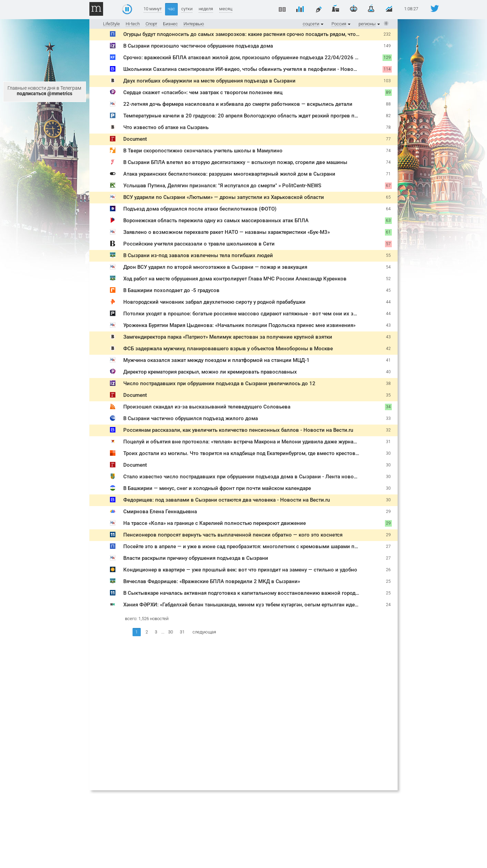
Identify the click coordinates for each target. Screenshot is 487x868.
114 (387, 69)
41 (388, 360)
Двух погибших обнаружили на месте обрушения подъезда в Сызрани (209, 81)
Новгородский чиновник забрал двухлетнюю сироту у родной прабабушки (214, 302)
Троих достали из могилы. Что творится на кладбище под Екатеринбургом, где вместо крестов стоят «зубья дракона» (267, 453)
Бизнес (170, 24)
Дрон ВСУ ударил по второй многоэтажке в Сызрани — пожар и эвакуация (215, 267)
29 (388, 512)
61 (388, 232)
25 (388, 581)
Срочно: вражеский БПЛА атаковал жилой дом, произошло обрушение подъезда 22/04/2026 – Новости (252, 58)
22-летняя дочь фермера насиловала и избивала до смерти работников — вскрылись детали (238, 104)
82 (388, 116)
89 (388, 92)
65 (388, 197)
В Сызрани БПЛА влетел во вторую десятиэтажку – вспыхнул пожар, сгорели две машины (235, 162)
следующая (204, 632)
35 (388, 395)
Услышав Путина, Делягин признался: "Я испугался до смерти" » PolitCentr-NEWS (222, 186)
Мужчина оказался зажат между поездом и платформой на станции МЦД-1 (216, 360)
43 (388, 325)
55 (388, 255)
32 (388, 430)
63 (388, 221)
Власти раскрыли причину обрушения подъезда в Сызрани (196, 558)
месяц (226, 9)
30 (388, 453)
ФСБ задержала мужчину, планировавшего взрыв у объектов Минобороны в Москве (228, 349)
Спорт (151, 24)
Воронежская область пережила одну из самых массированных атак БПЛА (216, 221)
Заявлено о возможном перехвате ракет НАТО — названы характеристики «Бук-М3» (227, 232)
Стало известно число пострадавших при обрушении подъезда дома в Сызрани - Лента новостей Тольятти (256, 477)
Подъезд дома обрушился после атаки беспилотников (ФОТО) (200, 209)
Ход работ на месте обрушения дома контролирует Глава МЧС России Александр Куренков (235, 279)
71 (388, 174)
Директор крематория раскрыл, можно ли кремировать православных (210, 372)
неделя (206, 9)
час (171, 9)
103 (387, 81)
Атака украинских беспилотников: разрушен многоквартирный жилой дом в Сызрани (229, 174)
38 (388, 383)
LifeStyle (111, 24)
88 (388, 104)
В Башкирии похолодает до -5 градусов (171, 290)
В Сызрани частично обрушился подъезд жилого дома (191, 418)
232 (387, 34)
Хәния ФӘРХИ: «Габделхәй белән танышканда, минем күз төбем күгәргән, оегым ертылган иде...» (242, 605)
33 (388, 418)
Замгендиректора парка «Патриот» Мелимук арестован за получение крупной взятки (228, 337)
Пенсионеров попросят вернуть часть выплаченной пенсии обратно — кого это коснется (233, 535)
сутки (187, 9)
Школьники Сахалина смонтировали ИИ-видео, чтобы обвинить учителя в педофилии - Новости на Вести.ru (257, 69)
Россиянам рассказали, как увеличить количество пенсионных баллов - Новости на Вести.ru (238, 430)
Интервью (194, 24)
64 (388, 209)
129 (387, 58)
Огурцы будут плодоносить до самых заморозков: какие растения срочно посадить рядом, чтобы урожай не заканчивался (274, 34)
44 (388, 302)
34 (388, 407)
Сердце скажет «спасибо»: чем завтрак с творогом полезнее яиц (203, 92)
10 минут (153, 9)
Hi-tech (133, 24)
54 (388, 267)
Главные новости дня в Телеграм (44, 91)
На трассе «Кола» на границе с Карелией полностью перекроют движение (215, 523)
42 (388, 349)
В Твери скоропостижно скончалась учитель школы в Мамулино (203, 151)
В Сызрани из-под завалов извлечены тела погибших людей (198, 255)
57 (388, 244)
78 (388, 127)
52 (388, 279)
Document (135, 139)
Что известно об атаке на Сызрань (166, 127)
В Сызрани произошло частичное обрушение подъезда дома (198, 46)
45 (388, 290)
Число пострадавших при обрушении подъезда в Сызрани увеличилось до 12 (219, 383)
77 (388, 139)
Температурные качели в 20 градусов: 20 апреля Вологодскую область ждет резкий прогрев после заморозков (260, 116)
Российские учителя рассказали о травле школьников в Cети (199, 244)
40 (388, 372)
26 (388, 570)
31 (388, 442)
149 (387, 46)
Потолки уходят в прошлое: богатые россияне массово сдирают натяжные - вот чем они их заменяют (249, 314)
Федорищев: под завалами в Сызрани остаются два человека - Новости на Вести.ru (227, 500)
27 (388, 546)
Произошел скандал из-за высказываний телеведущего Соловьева (207, 407)
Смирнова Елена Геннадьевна (160, 512)
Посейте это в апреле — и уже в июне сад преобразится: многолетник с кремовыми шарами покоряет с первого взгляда (272, 546)
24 (388, 605)
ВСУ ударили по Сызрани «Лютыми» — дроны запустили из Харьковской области (224, 197)
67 (388, 186)
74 (388, 151)
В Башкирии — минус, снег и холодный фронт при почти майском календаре (217, 488)
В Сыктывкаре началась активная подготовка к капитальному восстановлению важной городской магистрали (260, 593)
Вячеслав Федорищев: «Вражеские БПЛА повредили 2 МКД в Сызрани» (212, 581)
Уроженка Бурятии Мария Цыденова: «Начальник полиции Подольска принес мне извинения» (239, 325)
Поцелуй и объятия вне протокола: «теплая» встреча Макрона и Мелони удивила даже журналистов (247, 442)
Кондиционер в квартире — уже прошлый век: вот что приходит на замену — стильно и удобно (240, 570)
